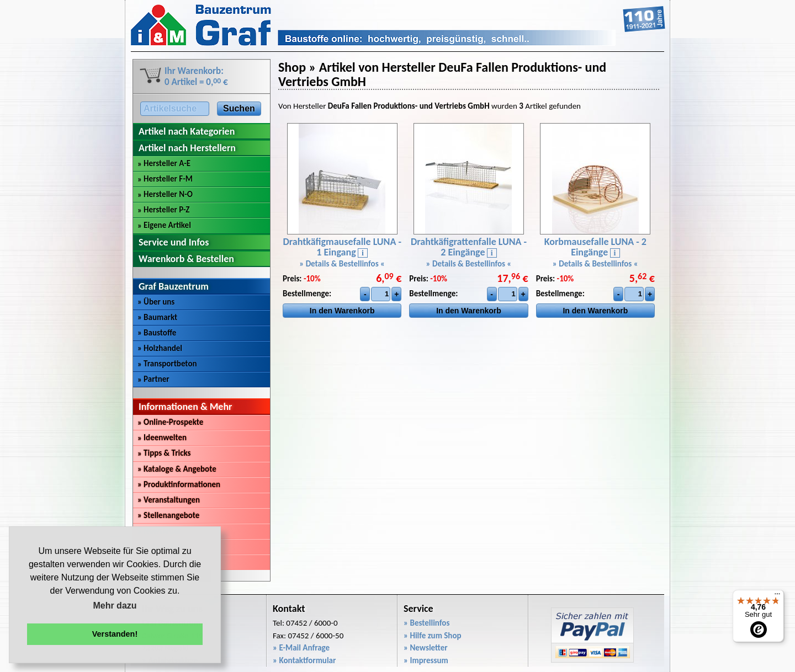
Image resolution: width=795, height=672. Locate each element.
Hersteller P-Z (163, 210)
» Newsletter (426, 648)
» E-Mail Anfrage (301, 648)
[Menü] (777, 596)
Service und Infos (174, 242)
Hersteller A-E (164, 163)
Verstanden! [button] (115, 634)
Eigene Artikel (164, 225)
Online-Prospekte (170, 422)
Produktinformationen (179, 484)
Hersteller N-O (165, 194)
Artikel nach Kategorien (187, 131)
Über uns (156, 302)
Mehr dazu (115, 606)
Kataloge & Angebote (177, 469)
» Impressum (426, 660)
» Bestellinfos (426, 623)
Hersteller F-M (165, 179)
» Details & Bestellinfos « (342, 264)
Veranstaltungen (169, 500)
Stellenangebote (168, 515)
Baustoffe (157, 333)
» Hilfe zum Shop (433, 636)
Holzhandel (160, 348)
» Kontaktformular (304, 660)
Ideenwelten (162, 438)
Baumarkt (157, 317)
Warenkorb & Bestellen (186, 259)
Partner (153, 379)
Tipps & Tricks (164, 453)
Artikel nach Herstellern (187, 148)
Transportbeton (167, 364)
